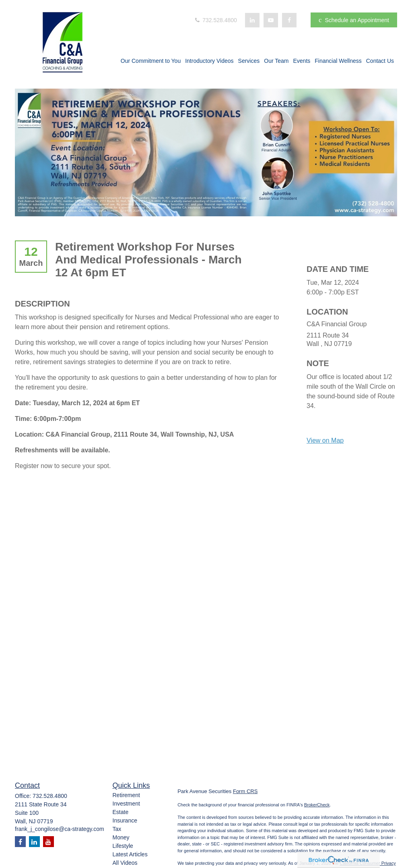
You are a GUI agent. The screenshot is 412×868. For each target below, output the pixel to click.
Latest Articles (130, 854)
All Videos (125, 863)
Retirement (126, 795)
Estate (121, 812)
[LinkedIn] (252, 20)
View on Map (325, 440)
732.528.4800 (215, 20)
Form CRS (245, 791)
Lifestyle (123, 846)
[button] (151, 62)
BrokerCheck (317, 805)
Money (121, 837)
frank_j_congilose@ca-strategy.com (60, 829)
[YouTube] (271, 20)
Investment (126, 804)
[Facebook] (289, 20)
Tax (117, 829)
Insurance (125, 820)
